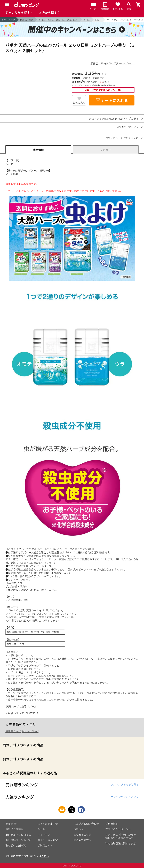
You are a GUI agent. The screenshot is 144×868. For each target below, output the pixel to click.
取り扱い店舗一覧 (16, 845)
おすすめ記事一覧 (48, 824)
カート (41, 829)
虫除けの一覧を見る (127, 127)
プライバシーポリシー (118, 829)
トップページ (8, 20)
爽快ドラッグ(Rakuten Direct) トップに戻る (114, 119)
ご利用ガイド (45, 845)
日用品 (87, 20)
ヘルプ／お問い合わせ (86, 824)
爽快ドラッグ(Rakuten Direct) (22, 731)
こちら (45, 856)
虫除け (98, 20)
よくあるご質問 (82, 835)
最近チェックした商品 (18, 835)
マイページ (44, 835)
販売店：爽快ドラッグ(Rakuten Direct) (113, 63)
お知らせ (78, 829)
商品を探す (12, 824)
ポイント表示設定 (48, 840)
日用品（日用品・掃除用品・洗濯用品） (58, 20)
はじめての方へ (82, 840)
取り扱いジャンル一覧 (18, 840)
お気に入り (79, 102)
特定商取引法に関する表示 (121, 843)
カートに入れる (112, 100)
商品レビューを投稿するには (122, 138)
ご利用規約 (112, 824)
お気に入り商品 (14, 829)
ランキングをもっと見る (125, 784)
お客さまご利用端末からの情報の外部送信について (121, 836)
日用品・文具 (27, 20)
